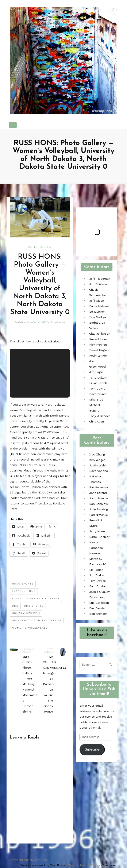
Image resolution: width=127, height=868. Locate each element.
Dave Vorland (99, 471)
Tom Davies (97, 581)
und (15, 606)
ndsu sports (23, 584)
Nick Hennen (98, 345)
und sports (34, 606)
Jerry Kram (97, 531)
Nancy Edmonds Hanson (96, 548)
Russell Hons (58, 322)
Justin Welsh (98, 465)
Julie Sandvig (99, 509)
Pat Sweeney (99, 487)
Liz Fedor (96, 570)
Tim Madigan (98, 317)
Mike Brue (96, 399)
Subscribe (92, 749)
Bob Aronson (98, 614)
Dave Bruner (98, 394)
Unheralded (40, 247)
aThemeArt (109, 865)
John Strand (98, 493)
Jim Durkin (97, 575)
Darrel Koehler (99, 537)
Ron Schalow (99, 504)
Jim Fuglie (96, 372)
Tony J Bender (100, 416)
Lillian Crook (98, 383)
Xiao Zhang (97, 454)
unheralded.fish (26, 614)
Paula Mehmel (99, 306)
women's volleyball (30, 628)
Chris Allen (97, 421)
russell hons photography (36, 599)
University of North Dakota (37, 621)
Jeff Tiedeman (100, 279)
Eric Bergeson (99, 603)
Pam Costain (98, 586)
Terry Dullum (98, 377)
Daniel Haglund (100, 350)
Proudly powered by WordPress (43, 865)
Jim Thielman (99, 284)
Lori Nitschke (99, 515)
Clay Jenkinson (100, 334)
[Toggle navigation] (13, 125)
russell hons (24, 591)
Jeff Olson (97, 301)
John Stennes (99, 498)
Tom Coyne (97, 388)
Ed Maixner (97, 312)
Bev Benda (97, 608)
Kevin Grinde (98, 356)
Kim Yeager (97, 460)
